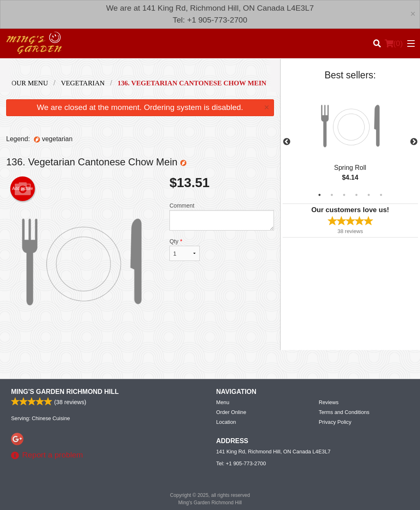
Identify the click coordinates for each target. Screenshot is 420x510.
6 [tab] (381, 195)
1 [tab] (320, 195)
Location (226, 422)
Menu (223, 402)
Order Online (231, 412)
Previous (287, 142)
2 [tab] (332, 195)
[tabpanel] (350, 142)
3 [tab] (344, 195)
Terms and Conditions (344, 412)
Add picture (23, 189)
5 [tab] (369, 195)
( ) (394, 43)
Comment (221, 216)
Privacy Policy (335, 422)
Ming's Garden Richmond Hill (65, 392)
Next (414, 142)
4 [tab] (356, 195)
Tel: (241, 463)
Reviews (329, 402)
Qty (185, 249)
